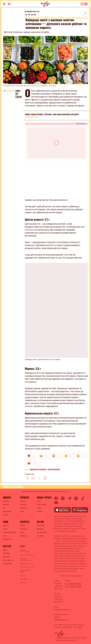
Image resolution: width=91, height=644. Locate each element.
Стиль (39, 508)
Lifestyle (25, 522)
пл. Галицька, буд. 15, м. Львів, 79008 (73, 585)
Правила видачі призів (25, 571)
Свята (22, 512)
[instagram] (63, 498)
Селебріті (6, 505)
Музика (5, 515)
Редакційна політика (27, 567)
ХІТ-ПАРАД (40, 536)
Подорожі (23, 536)
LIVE (83, 4)
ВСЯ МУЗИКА (41, 526)
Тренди (39, 512)
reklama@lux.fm (61, 620)
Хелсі (5, 536)
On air (40, 522)
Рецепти (6, 526)
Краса (39, 501)
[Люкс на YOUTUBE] (9, 4)
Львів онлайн (7, 564)
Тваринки (23, 505)
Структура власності (27, 555)
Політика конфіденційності (26, 559)
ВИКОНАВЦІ (40, 529)
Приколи (23, 501)
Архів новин (24, 579)
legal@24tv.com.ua (62, 610)
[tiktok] (83, 498)
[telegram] (27, 478)
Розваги (25, 497)
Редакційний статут (27, 564)
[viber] (45, 478)
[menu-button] (4, 4)
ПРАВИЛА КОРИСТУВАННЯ (25, 551)
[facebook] (33, 478)
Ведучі (5, 550)
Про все (23, 526)
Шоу (4, 508)
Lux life (7, 546)
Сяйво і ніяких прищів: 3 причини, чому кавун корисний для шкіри (52, 114)
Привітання (24, 529)
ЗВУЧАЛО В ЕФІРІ (42, 532)
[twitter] (39, 478)
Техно (22, 532)
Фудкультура (7, 539)
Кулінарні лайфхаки (10, 532)
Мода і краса (44, 497)
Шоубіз (7, 497)
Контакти (23, 576)
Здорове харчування (38, 470)
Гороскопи (24, 508)
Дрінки (5, 529)
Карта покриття (8, 560)
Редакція (23, 582)
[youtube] (56, 503)
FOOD (27, 470)
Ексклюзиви (7, 512)
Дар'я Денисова (54, 470)
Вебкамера (7, 557)
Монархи (6, 501)
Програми (6, 553)
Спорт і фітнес (42, 505)
